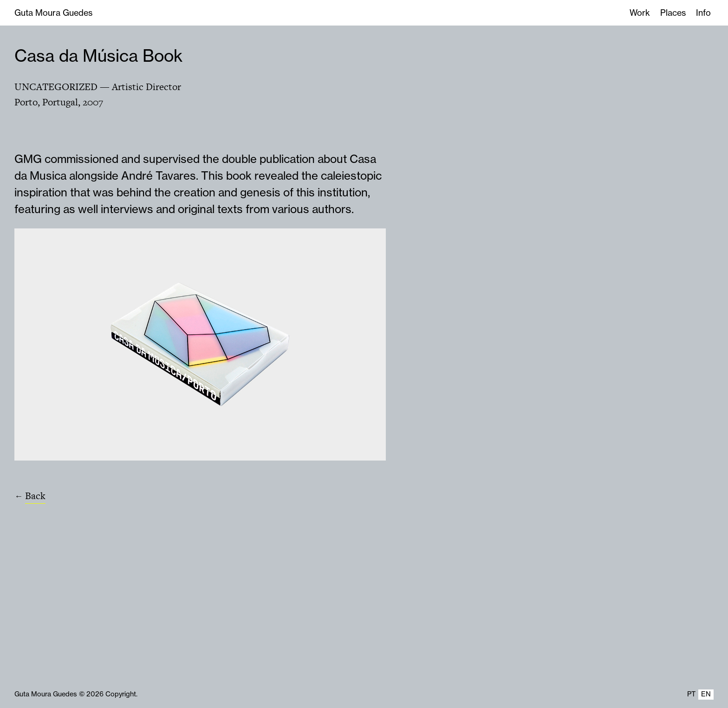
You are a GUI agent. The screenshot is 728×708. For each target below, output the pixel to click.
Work (640, 13)
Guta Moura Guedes (53, 13)
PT (691, 694)
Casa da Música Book (99, 55)
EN (706, 694)
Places (673, 13)
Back (35, 496)
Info (703, 13)
